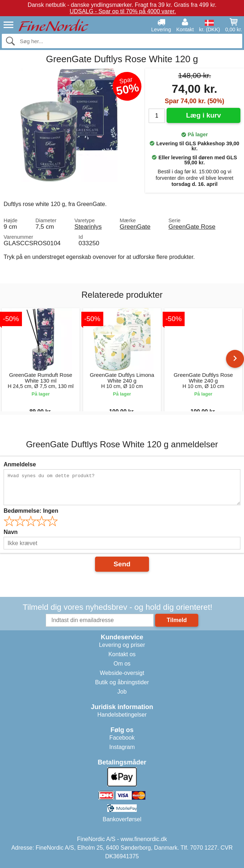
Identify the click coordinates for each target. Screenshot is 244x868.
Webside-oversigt (122, 673)
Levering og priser (122, 645)
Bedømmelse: (31, 511)
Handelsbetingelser (122, 715)
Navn (11, 532)
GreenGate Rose (192, 227)
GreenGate (135, 227)
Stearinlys (88, 227)
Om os (122, 664)
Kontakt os (122, 654)
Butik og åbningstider (122, 682)
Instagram (122, 747)
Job (122, 692)
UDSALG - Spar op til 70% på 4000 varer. (123, 11)
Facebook (122, 738)
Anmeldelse (20, 464)
